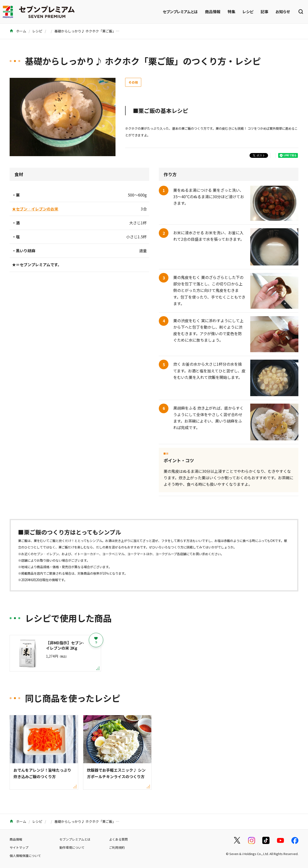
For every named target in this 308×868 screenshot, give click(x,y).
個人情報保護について (25, 856)
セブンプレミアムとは (180, 12)
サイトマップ (19, 847)
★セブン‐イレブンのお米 (35, 209)
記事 (264, 12)
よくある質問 (118, 839)
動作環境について (72, 847)
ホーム (18, 31)
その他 (133, 82)
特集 (231, 12)
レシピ (248, 12)
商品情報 (213, 12)
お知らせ (283, 12)
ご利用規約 (117, 847)
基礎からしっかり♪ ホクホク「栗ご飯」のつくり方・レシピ (100, 31)
